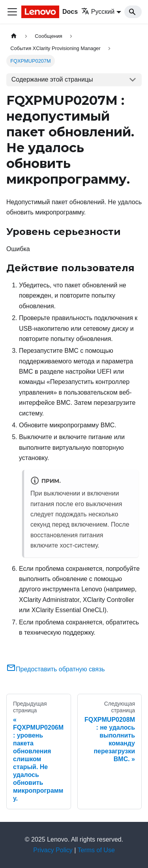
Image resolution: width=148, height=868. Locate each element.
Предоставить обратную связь (56, 669)
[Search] (133, 12)
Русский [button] (98, 12)
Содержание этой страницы (52, 79)
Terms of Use (96, 850)
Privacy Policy (53, 850)
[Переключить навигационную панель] (12, 12)
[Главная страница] (14, 36)
